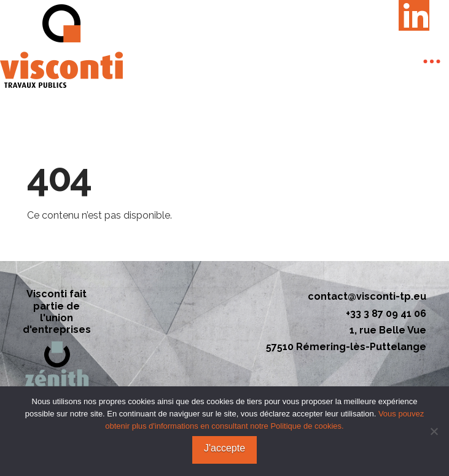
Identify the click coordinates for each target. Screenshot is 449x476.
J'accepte (224, 448)
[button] (432, 61)
